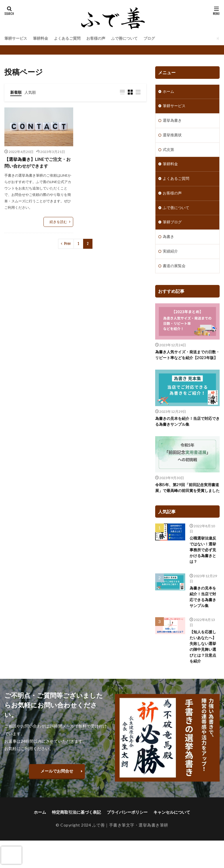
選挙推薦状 (173, 138)
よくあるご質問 (71, 38)
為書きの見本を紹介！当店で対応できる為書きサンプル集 (186, 437)
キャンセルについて (172, 840)
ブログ (158, 38)
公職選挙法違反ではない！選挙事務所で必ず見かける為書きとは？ (204, 574)
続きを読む (58, 223)
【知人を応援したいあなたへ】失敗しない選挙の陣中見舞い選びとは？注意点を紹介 (204, 673)
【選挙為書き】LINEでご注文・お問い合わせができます (37, 163)
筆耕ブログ (173, 229)
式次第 (169, 153)
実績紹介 (171, 259)
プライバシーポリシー (127, 840)
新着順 (16, 92)
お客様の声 (101, 38)
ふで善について (132, 38)
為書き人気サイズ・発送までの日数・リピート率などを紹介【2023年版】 (186, 367)
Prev (67, 245)
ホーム (169, 92)
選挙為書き (173, 122)
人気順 (32, 92)
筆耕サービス (17, 38)
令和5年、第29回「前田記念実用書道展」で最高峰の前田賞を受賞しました (187, 507)
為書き (169, 244)
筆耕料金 (43, 38)
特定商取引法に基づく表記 (76, 840)
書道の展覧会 (175, 274)
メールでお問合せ (57, 799)
